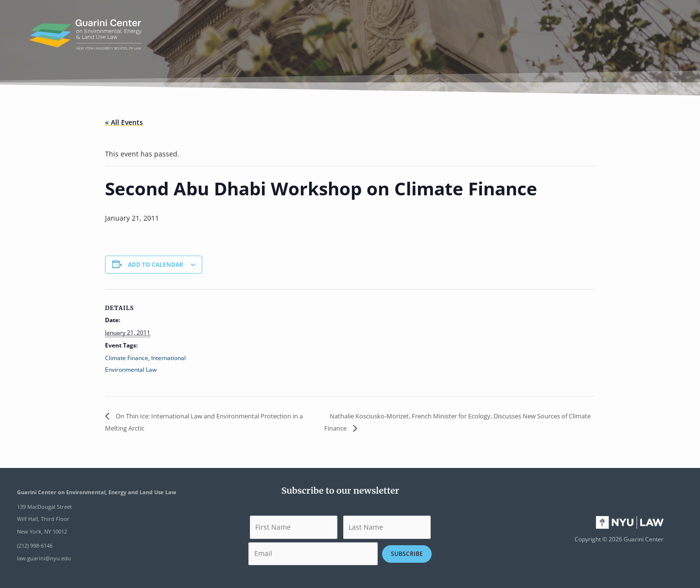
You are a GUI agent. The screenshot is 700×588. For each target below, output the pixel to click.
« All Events (124, 122)
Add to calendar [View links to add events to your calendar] (156, 265)
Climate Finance (127, 358)
